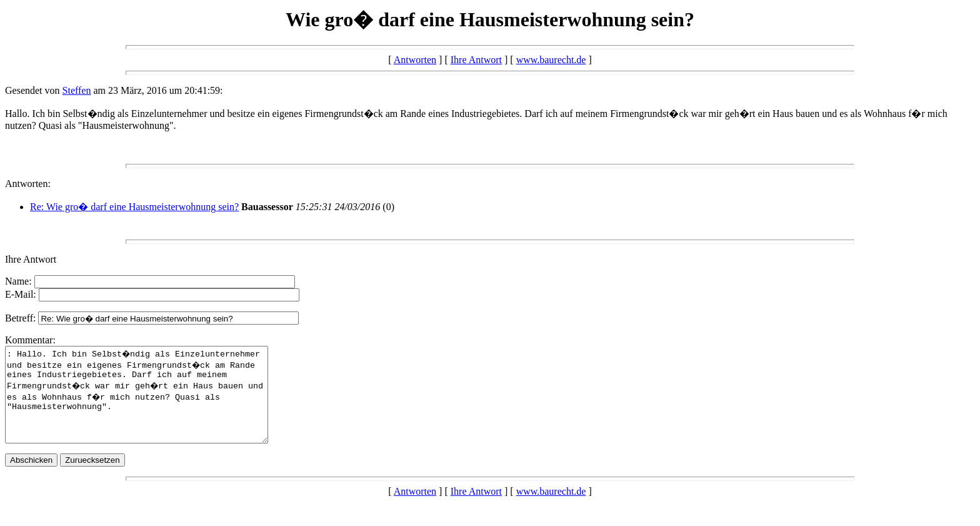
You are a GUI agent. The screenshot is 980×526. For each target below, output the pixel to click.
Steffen (77, 90)
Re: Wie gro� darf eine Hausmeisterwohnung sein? (134, 207)
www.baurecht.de (551, 60)
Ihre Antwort (476, 60)
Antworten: (28, 184)
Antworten (415, 60)
